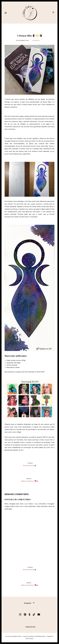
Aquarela (36, 40)
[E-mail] (39, 615)
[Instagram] (20, 615)
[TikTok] (34, 615)
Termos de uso (30, 627)
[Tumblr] (29, 615)
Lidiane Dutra (16, 636)
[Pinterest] (25, 615)
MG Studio (30, 639)
